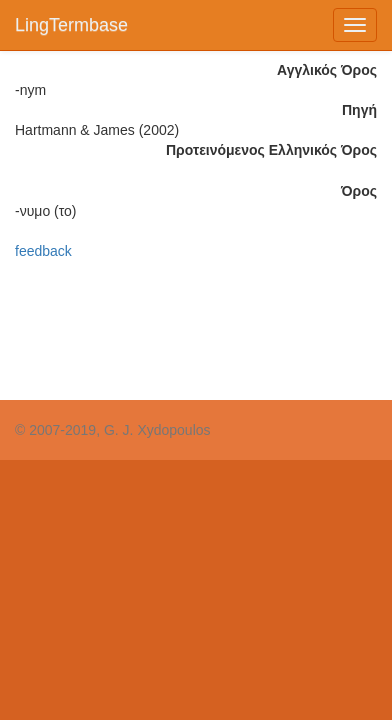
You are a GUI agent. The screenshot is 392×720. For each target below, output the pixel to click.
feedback (43, 251)
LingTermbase (71, 25)
